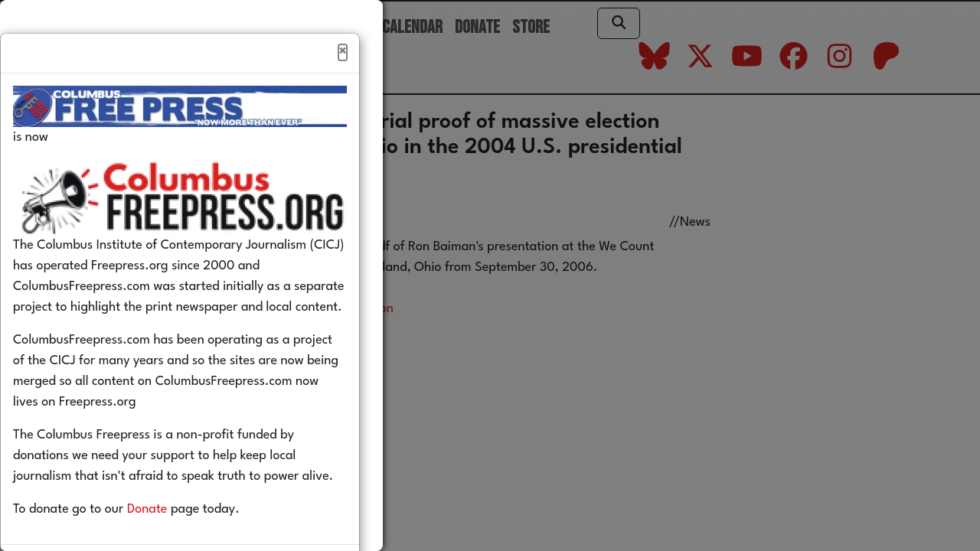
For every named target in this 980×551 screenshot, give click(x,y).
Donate (170, 542)
